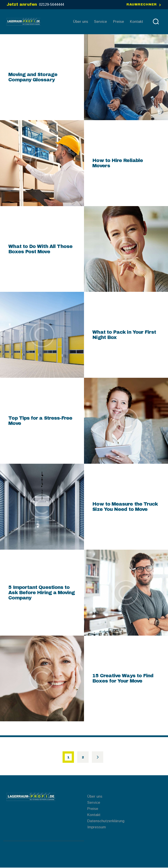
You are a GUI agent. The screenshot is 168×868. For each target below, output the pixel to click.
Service (94, 803)
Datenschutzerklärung (106, 821)
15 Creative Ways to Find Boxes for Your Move (123, 679)
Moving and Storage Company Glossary (33, 77)
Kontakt (94, 815)
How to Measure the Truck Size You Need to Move (125, 507)
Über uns (95, 797)
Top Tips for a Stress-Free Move (40, 421)
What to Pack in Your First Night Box (124, 335)
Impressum (97, 827)
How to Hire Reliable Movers (118, 163)
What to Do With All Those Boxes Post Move (40, 249)
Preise (93, 809)
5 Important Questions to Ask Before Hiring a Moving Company (42, 593)
